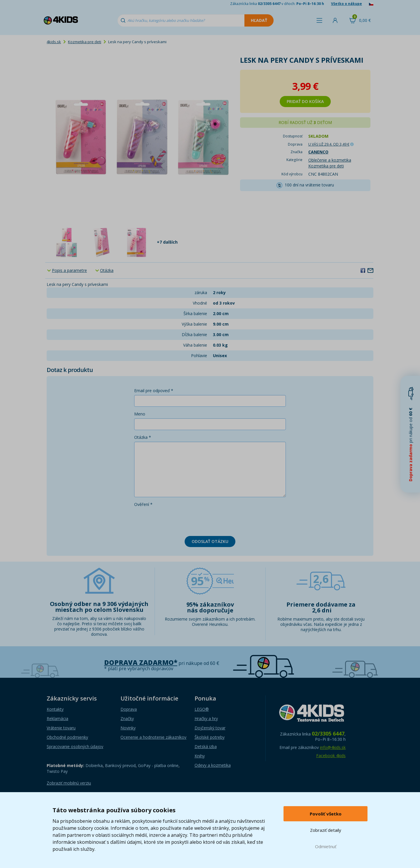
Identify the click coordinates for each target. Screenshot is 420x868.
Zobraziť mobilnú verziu (69, 783)
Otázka (107, 270)
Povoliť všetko (326, 814)
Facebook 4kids (331, 756)
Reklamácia (57, 718)
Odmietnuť (326, 846)
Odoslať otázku (210, 541)
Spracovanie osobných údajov (75, 746)
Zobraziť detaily (326, 830)
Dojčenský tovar (210, 728)
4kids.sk (54, 42)
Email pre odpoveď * (154, 391)
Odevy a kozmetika (213, 765)
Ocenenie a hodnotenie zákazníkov (153, 737)
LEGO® (202, 709)
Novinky (128, 728)
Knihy (200, 756)
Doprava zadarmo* (141, 662)
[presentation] (178, 520)
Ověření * (143, 504)
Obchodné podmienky (67, 737)
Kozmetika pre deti (85, 42)
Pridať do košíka (305, 101)
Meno (140, 414)
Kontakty (55, 709)
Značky (127, 718)
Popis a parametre (69, 270)
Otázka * (143, 437)
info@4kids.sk (333, 747)
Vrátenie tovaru (61, 728)
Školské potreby (210, 737)
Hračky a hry (206, 718)
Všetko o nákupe (346, 4)
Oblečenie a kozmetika (330, 160)
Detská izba (206, 746)
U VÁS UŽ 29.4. (329, 144)
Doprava (129, 709)
